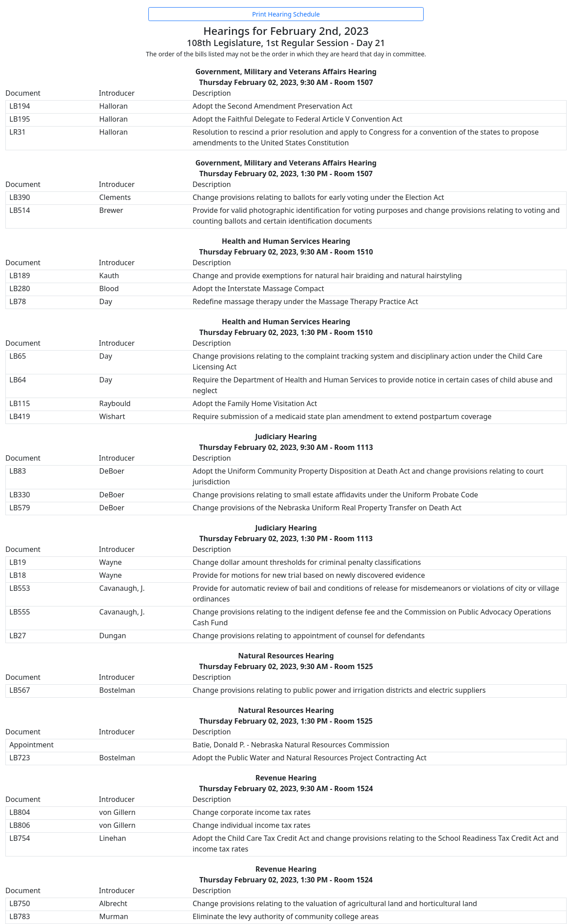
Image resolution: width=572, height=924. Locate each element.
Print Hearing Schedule (286, 14)
